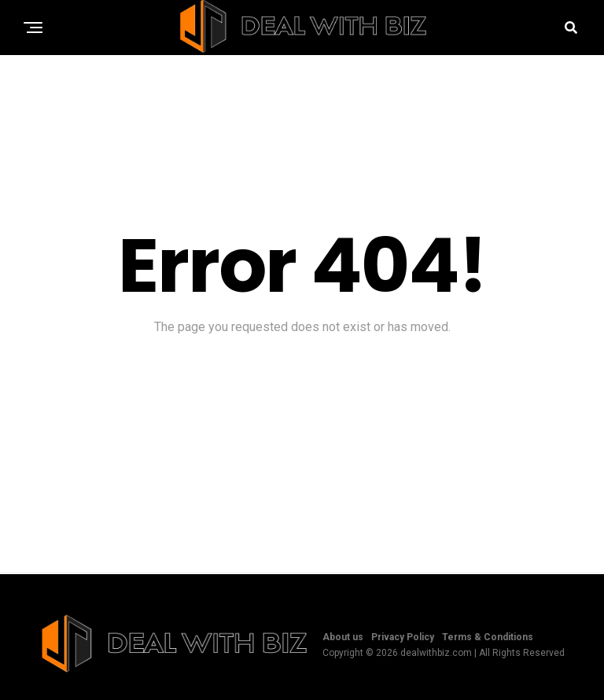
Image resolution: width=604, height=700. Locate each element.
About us (343, 637)
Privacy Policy (403, 637)
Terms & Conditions (488, 637)
